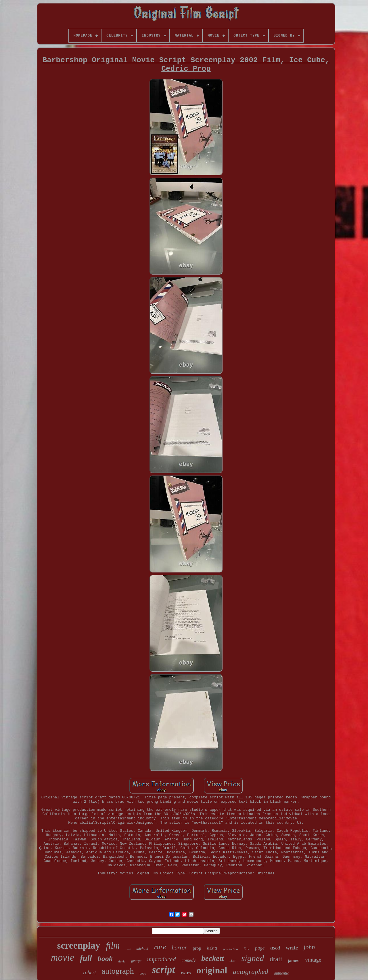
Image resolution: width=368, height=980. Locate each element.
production (230, 949)
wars (186, 973)
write (292, 948)
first (247, 949)
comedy (188, 960)
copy (143, 973)
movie (63, 957)
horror (180, 947)
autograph (118, 971)
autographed (251, 972)
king (212, 948)
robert (89, 973)
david (122, 961)
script (164, 970)
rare (160, 947)
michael (142, 948)
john (309, 947)
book (105, 959)
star (233, 960)
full (86, 958)
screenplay (79, 945)
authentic (281, 973)
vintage (313, 960)
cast (128, 949)
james (294, 961)
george (136, 961)
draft (276, 959)
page (260, 948)
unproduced (162, 959)
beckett (212, 958)
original (212, 970)
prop (197, 948)
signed (253, 958)
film (113, 946)
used (275, 948)
